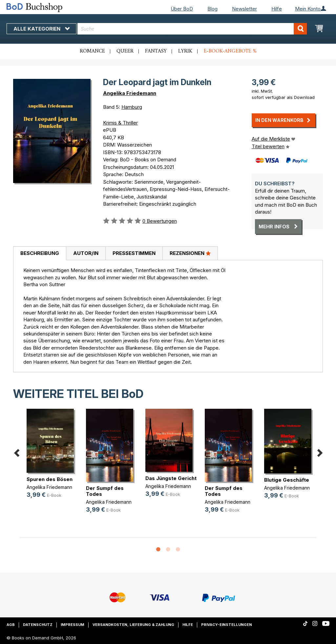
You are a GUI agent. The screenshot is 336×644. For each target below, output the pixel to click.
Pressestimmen (134, 253)
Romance (92, 51)
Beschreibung (40, 253)
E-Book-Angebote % (230, 51)
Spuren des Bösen (50, 479)
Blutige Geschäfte (287, 480)
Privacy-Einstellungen (227, 625)
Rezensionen (190, 253)
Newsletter (244, 9)
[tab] (40, 254)
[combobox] (192, 29)
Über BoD (182, 9)
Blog (212, 9)
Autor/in (86, 253)
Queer (125, 51)
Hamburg (132, 107)
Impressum (73, 625)
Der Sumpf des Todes (105, 491)
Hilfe (277, 9)
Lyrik (185, 51)
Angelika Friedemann (130, 93)
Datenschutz (38, 625)
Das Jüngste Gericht (171, 478)
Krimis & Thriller (120, 123)
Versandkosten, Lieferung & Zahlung (133, 625)
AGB (11, 625)
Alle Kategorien (42, 29)
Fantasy (156, 51)
